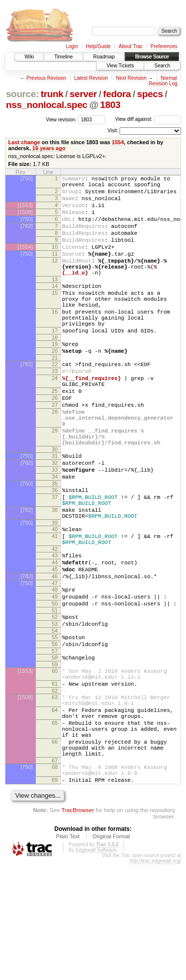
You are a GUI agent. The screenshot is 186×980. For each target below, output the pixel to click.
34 (55, 538)
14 (55, 308)
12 (55, 278)
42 (55, 623)
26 (55, 442)
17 (55, 363)
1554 (118, 142)
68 (55, 878)
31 (55, 512)
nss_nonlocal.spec (47, 105)
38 (55, 577)
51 (55, 695)
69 (55, 894)
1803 (110, 105)
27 (55, 451)
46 (55, 655)
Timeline (63, 57)
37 (55, 561)
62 (55, 787)
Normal (169, 78)
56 (55, 733)
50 (55, 687)
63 (55, 794)
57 (55, 742)
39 (55, 593)
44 (55, 638)
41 (55, 607)
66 (55, 849)
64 (55, 810)
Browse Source (152, 57)
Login (72, 46)
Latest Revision (91, 78)
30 (55, 506)
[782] (27, 236)
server (83, 94)
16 (55, 340)
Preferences (164, 46)
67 (55, 872)
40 (55, 599)
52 (55, 702)
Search (162, 66)
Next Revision (131, 78)
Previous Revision (46, 78)
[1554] (25, 262)
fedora (117, 94)
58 (55, 748)
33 (55, 529)
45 (55, 647)
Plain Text (68, 952)
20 (55, 386)
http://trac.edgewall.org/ (155, 977)
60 (55, 763)
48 (55, 670)
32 (55, 521)
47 (55, 663)
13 (55, 302)
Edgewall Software (96, 966)
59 (55, 757)
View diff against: (148, 119)
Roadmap (104, 57)
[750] (27, 178)
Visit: (113, 131)
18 (55, 372)
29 (55, 483)
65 (55, 825)
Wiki (30, 57)
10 (55, 262)
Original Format (111, 952)
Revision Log (163, 83)
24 (55, 418)
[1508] (25, 219)
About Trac (130, 46)
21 (55, 395)
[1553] (25, 211)
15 (55, 317)
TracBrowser (78, 926)
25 (55, 434)
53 (55, 710)
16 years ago (49, 148)
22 (55, 401)
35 (55, 546)
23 (55, 410)
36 (55, 552)
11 (55, 270)
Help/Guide (98, 46)
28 (55, 459)
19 (55, 378)
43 (55, 630)
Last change (24, 142)
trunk (52, 94)
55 (55, 725)
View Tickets (120, 66)
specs (150, 94)
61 (55, 779)
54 (55, 718)
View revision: (62, 119)
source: (22, 94)
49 (55, 678)
